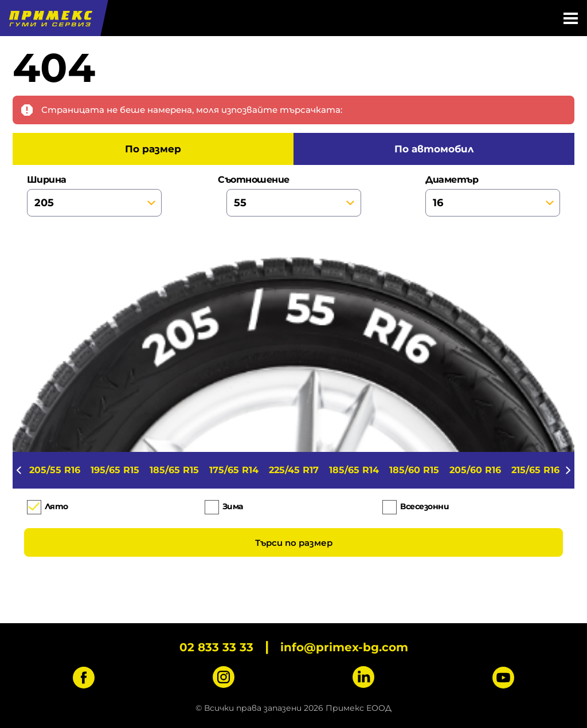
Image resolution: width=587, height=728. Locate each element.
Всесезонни (424, 506)
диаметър (493, 195)
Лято (56, 506)
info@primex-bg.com (344, 647)
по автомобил (434, 149)
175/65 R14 (234, 470)
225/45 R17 (294, 470)
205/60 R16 (475, 470)
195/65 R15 (115, 470)
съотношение (294, 195)
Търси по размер (294, 543)
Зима (233, 506)
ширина (94, 195)
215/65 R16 (535, 470)
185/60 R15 (414, 470)
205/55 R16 (55, 470)
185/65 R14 (354, 470)
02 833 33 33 (216, 647)
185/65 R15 (174, 470)
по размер (153, 149)
